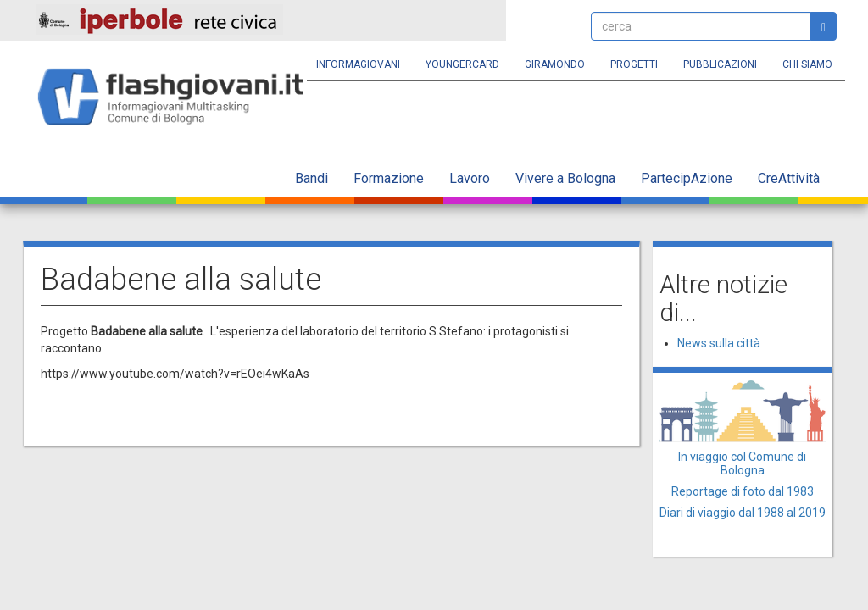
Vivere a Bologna (565, 178)
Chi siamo (807, 64)
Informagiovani (358, 64)
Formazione (389, 178)
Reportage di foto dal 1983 (743, 491)
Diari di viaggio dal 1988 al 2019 (743, 513)
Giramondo (555, 64)
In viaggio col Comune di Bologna (742, 463)
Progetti (634, 64)
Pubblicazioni (720, 64)
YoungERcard (462, 64)
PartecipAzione (687, 178)
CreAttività (789, 178)
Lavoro (470, 178)
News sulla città (719, 343)
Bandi (312, 178)
